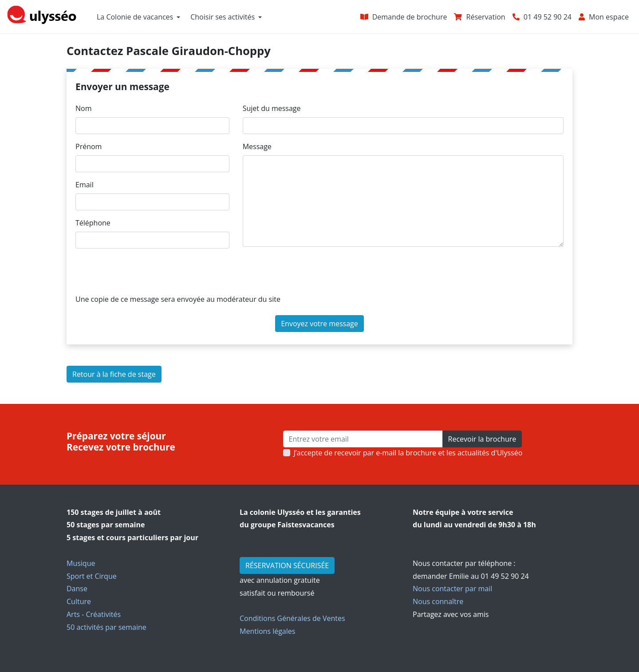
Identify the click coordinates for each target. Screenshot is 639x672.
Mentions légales (267, 631)
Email (85, 185)
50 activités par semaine (106, 627)
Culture (79, 601)
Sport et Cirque (92, 576)
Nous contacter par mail (452, 589)
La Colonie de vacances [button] (135, 17)
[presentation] (143, 273)
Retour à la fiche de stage (114, 374)
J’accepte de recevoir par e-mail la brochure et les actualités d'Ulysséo (408, 453)
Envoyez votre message (319, 324)
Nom (83, 108)
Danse (77, 589)
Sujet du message (272, 108)
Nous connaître (438, 601)
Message (257, 146)
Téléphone (93, 223)
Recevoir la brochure (482, 439)
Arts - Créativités (94, 614)
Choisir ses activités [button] (223, 17)
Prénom (89, 146)
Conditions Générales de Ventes (292, 618)
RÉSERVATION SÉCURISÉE (287, 565)
